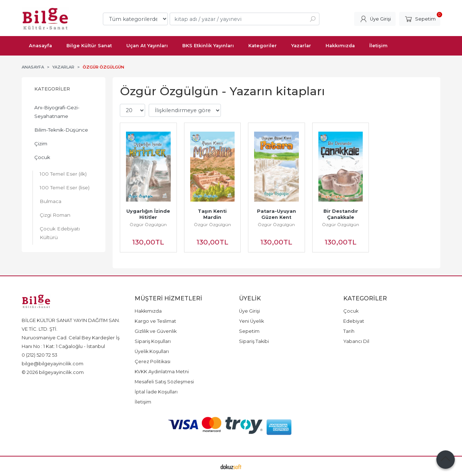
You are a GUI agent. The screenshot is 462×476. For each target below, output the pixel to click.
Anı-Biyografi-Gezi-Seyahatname (57, 112)
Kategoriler (52, 89)
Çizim (41, 144)
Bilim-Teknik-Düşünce (61, 130)
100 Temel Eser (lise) (65, 188)
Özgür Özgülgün (148, 224)
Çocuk (42, 157)
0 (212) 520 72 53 (40, 355)
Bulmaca (51, 201)
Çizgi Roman (55, 215)
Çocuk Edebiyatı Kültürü (60, 233)
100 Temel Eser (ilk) (63, 174)
